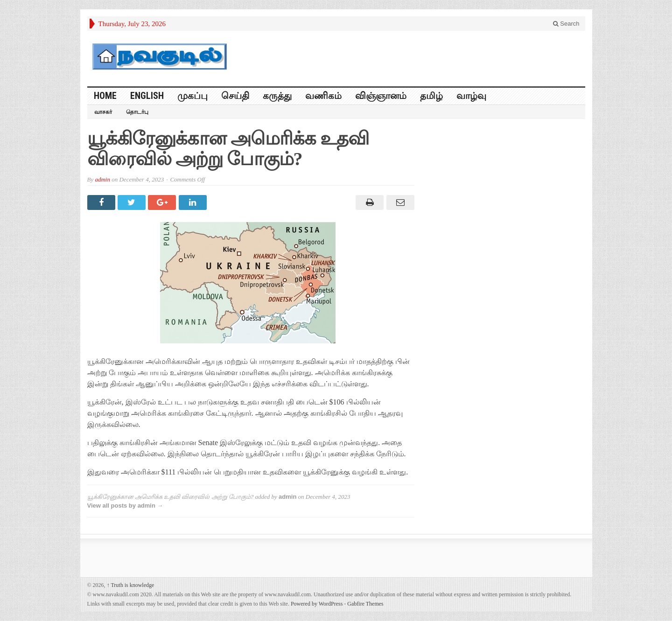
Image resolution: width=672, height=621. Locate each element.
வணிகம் (323, 96)
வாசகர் (103, 112)
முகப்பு (192, 96)
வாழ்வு (471, 96)
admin (102, 179)
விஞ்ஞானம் (381, 96)
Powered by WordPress (317, 604)
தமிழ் (431, 96)
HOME (105, 96)
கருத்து (277, 96)
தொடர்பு (137, 112)
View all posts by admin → (125, 506)
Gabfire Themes (365, 604)
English (147, 96)
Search (566, 24)
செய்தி (235, 96)
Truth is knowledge (131, 585)
